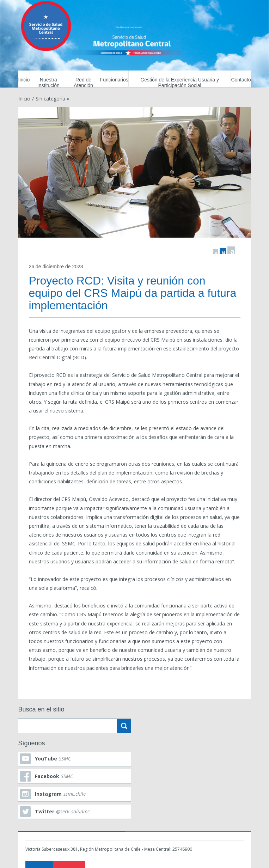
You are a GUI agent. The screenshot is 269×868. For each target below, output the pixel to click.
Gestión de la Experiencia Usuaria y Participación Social (180, 82)
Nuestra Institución (48, 82)
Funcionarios (114, 80)
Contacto (241, 80)
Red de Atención (83, 82)
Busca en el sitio (41, 709)
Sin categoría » (52, 99)
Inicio (24, 80)
